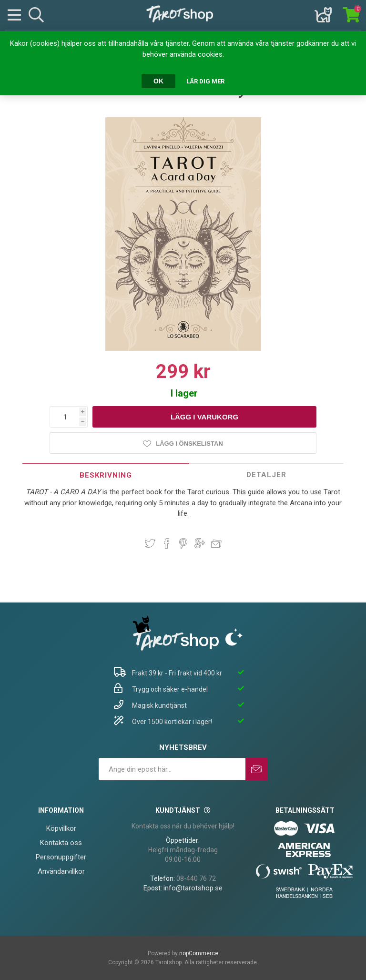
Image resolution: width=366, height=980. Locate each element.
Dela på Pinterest (183, 543)
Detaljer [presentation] (266, 475)
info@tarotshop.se (193, 888)
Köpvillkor (61, 828)
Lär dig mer (205, 81)
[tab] (106, 475)
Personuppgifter (61, 857)
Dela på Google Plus (200, 543)
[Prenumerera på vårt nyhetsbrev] (172, 769)
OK (158, 81)
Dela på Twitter (150, 543)
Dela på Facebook (167, 543)
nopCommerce (199, 953)
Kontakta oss (61, 843)
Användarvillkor (61, 871)
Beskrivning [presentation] (106, 475)
